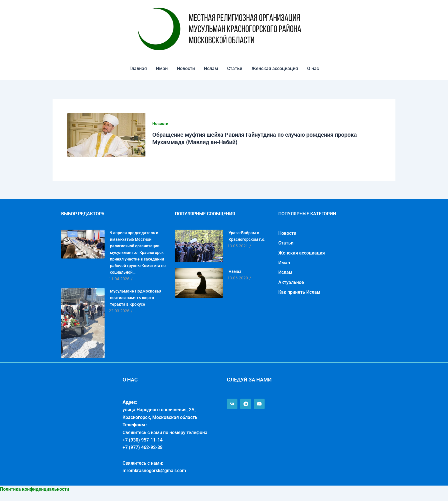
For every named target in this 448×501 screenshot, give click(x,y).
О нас (313, 68)
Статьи (235, 68)
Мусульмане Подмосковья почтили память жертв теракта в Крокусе (136, 298)
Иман (162, 68)
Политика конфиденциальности (35, 489)
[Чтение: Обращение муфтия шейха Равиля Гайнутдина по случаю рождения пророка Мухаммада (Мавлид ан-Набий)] (106, 135)
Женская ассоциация (275, 68)
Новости (186, 68)
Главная (138, 68)
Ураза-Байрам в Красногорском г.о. (247, 236)
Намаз (235, 271)
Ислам (211, 68)
